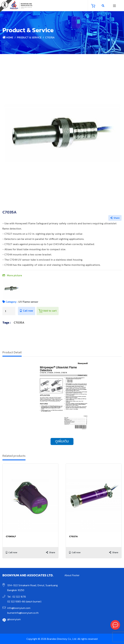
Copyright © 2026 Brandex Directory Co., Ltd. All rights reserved (62, 639)
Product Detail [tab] (12, 352)
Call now (27, 311)
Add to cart (48, 311)
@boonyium (14, 619)
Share (115, 218)
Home (8, 37)
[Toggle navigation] (114, 6)
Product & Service (29, 37)
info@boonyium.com (19, 608)
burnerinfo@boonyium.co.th (23, 613)
